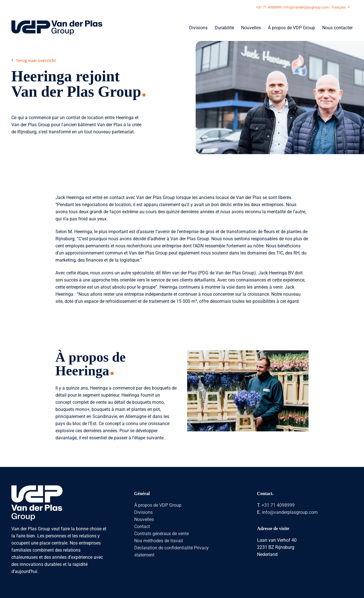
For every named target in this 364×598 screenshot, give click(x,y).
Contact (142, 526)
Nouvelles (144, 519)
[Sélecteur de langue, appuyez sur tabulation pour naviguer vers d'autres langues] (341, 7)
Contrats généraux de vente (162, 534)
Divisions (143, 512)
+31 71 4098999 (269, 7)
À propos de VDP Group (158, 505)
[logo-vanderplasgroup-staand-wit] (37, 488)
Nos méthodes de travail (159, 541)
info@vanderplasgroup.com (306, 7)
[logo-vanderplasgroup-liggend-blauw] (57, 23)
